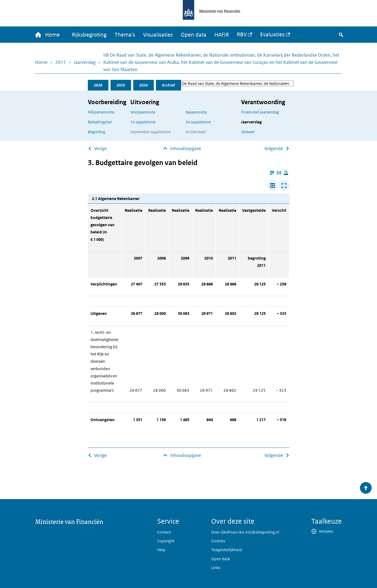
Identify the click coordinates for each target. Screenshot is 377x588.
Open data (194, 35)
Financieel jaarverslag (260, 112)
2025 (121, 85)
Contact (164, 532)
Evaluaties (272, 34)
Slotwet (248, 132)
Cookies (218, 541)
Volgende (274, 148)
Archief (168, 85)
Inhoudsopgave (186, 148)
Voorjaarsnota (143, 112)
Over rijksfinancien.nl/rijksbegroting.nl (245, 532)
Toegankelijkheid (227, 550)
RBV (242, 34)
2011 (61, 62)
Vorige (101, 148)
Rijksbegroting (89, 35)
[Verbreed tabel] (273, 186)
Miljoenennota (101, 112)
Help (161, 550)
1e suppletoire (143, 122)
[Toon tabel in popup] (284, 186)
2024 (143, 85)
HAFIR (222, 35)
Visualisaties (158, 35)
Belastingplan (100, 122)
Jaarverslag (85, 62)
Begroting (97, 132)
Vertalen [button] (326, 531)
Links (216, 568)
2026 (98, 85)
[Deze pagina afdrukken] (286, 173)
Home (41, 62)
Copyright (166, 541)
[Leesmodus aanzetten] (272, 173)
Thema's (125, 35)
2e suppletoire (198, 122)
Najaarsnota (196, 112)
